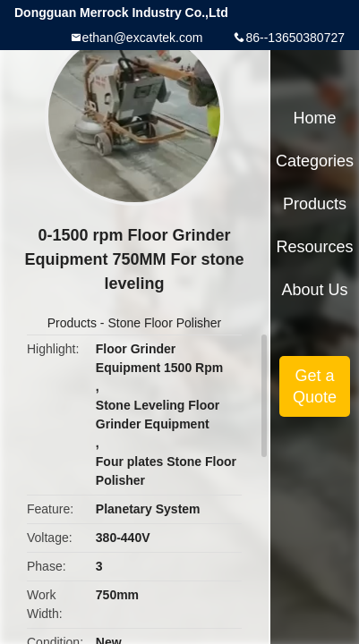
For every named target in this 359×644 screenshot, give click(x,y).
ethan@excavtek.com (143, 38)
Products (72, 323)
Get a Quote (315, 386)
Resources (315, 247)
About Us (315, 290)
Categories (315, 161)
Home (315, 118)
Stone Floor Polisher (164, 323)
